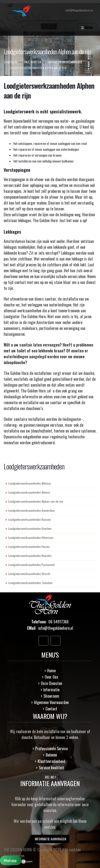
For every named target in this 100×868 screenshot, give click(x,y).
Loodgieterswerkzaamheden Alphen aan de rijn (36, 501)
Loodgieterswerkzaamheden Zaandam (30, 583)
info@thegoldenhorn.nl (56, 628)
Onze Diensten (51, 683)
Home (51, 671)
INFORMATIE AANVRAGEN (50, 839)
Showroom (51, 696)
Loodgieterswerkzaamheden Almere (29, 492)
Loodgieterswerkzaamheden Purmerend (31, 565)
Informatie (51, 690)
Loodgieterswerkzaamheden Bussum (29, 519)
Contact (51, 709)
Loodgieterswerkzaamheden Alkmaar (30, 483)
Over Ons (51, 677)
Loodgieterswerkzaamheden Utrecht (29, 574)
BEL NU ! (50, 777)
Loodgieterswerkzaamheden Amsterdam (31, 510)
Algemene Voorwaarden (51, 702)
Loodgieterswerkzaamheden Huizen (29, 547)
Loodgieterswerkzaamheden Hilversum (31, 537)
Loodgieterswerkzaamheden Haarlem (30, 528)
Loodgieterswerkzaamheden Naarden (30, 556)
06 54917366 (59, 622)
